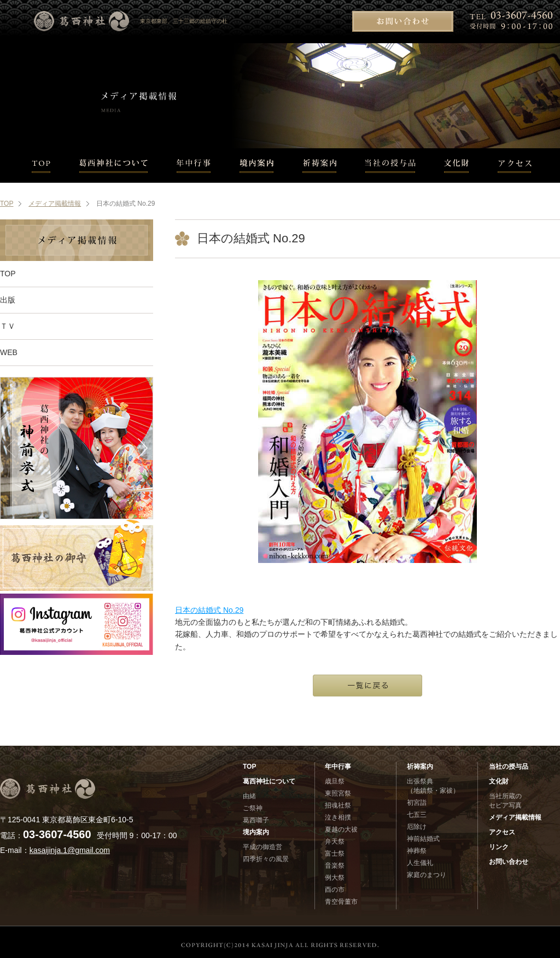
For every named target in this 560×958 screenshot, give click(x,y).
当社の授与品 (390, 166)
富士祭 (335, 854)
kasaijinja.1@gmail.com (70, 850)
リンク (499, 847)
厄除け (417, 827)
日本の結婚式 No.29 (209, 610)
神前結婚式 (423, 839)
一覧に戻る (367, 686)
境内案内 (256, 166)
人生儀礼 (420, 863)
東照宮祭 (338, 793)
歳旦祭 (335, 781)
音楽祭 (335, 866)
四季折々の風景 (266, 859)
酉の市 (335, 890)
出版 (8, 300)
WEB (9, 352)
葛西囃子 (256, 820)
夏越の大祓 (341, 829)
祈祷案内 (319, 166)
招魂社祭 (338, 805)
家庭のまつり (427, 875)
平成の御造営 (262, 847)
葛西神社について (113, 166)
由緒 (249, 796)
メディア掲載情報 (55, 204)
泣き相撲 (338, 817)
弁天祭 (335, 841)
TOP (33, 166)
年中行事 (194, 166)
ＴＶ (8, 326)
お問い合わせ (403, 21)
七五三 (417, 815)
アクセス (522, 166)
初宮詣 (417, 803)
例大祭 (335, 878)
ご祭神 (253, 808)
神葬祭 (417, 851)
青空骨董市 (341, 902)
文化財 (457, 166)
